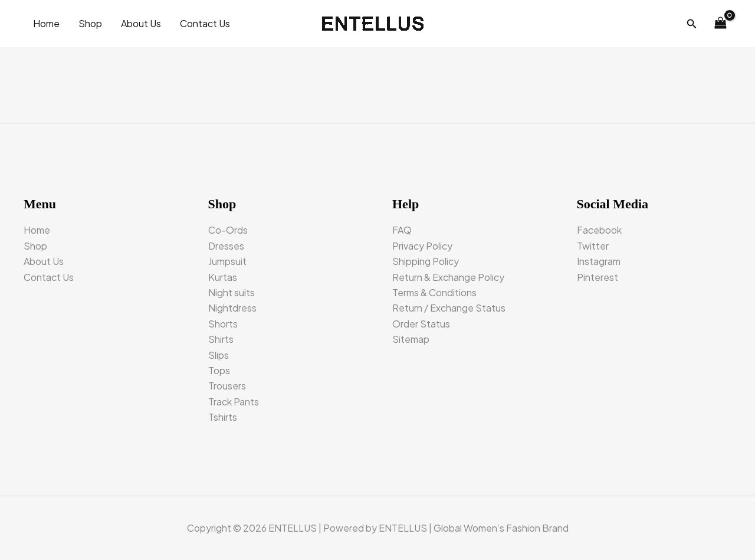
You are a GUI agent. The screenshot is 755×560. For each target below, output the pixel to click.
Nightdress (232, 308)
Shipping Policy (426, 261)
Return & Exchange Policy (448, 277)
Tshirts (223, 417)
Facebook (599, 230)
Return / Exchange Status (449, 308)
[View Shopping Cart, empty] (720, 24)
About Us (141, 23)
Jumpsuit (227, 261)
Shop (90, 23)
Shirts (221, 339)
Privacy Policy (422, 246)
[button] (692, 24)
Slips (219, 355)
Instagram (599, 261)
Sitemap (411, 339)
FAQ (402, 230)
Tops (219, 370)
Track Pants (234, 402)
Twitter (593, 246)
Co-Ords (228, 230)
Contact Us (205, 23)
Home (46, 23)
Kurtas (223, 277)
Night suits (232, 292)
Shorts (223, 324)
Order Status (421, 324)
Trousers (227, 386)
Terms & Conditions (434, 292)
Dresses (226, 246)
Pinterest (598, 277)
